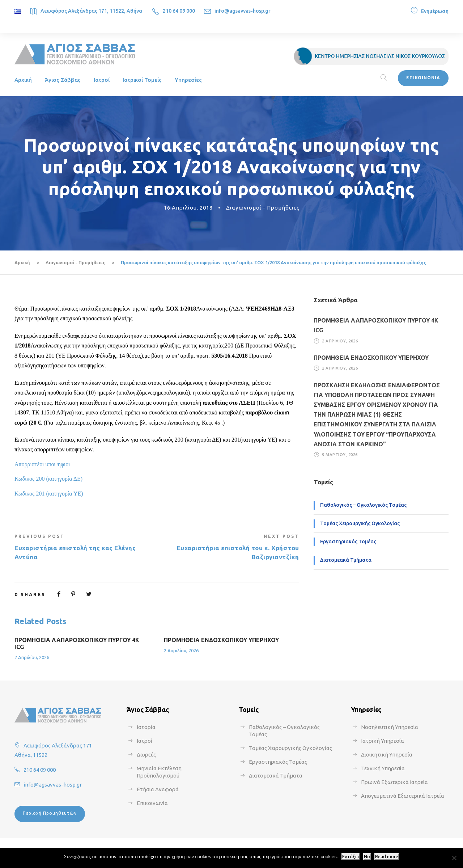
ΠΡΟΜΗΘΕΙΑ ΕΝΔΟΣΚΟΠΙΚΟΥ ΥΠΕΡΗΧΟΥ (221, 640)
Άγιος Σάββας (63, 80)
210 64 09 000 (179, 11)
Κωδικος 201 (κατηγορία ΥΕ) (49, 494)
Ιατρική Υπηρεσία (383, 741)
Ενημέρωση (435, 11)
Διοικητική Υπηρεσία (387, 755)
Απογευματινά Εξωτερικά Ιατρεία (403, 796)
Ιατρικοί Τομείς (142, 80)
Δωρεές (146, 755)
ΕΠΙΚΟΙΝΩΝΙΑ (423, 78)
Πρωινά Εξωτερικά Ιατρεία (394, 782)
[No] (454, 858)
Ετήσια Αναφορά (158, 789)
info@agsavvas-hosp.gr (243, 11)
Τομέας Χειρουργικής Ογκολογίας (360, 523)
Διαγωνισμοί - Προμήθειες (263, 208)
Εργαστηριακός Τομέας (348, 542)
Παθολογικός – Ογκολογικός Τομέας (363, 505)
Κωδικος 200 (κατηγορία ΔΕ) (48, 479)
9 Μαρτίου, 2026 (340, 455)
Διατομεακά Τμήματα (346, 560)
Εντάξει (351, 857)
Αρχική (23, 80)
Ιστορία (146, 727)
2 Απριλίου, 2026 (32, 657)
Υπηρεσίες (188, 80)
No (367, 857)
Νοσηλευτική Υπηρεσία (390, 727)
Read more (387, 857)
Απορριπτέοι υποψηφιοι (42, 464)
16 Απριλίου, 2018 (188, 208)
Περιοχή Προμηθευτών (50, 813)
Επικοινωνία (152, 803)
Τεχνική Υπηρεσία (383, 768)
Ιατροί (102, 80)
